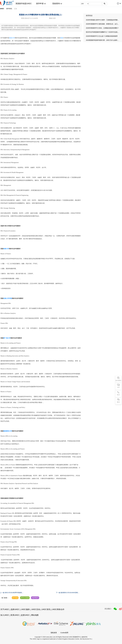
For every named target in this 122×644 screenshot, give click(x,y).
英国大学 (12, 38)
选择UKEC (15, 609)
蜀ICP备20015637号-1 (86, 639)
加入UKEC (5, 615)
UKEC (2, 9)
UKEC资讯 (46, 609)
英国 (62, 38)
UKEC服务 (25, 609)
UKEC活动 (36, 609)
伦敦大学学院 (8, 298)
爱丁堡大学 (7, 338)
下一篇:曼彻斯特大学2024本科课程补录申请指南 (68, 593)
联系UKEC (15, 615)
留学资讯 (9, 9)
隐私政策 (54, 633)
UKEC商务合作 (58, 609)
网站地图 (35, 615)
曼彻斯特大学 (8, 431)
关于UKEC (5, 609)
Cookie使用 (64, 633)
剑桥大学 (6, 249)
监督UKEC (25, 615)
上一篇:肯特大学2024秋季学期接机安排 (12, 593)
